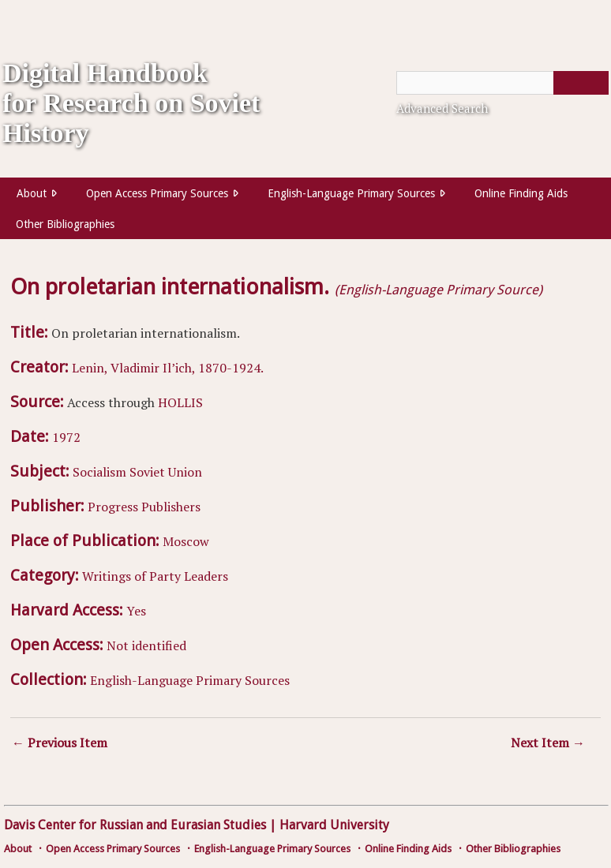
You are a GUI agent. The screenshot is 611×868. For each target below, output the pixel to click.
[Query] (502, 83)
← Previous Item (60, 743)
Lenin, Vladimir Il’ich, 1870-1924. (168, 368)
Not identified (146, 645)
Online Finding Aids (521, 193)
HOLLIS (180, 402)
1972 (66, 437)
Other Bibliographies (65, 224)
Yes (136, 611)
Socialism (99, 472)
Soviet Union (166, 472)
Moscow (186, 541)
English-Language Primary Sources (351, 193)
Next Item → (548, 743)
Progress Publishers (144, 507)
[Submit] (581, 83)
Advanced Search (442, 108)
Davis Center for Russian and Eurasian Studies (135, 825)
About (32, 193)
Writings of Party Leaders (155, 576)
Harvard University (334, 825)
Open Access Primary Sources (157, 193)
